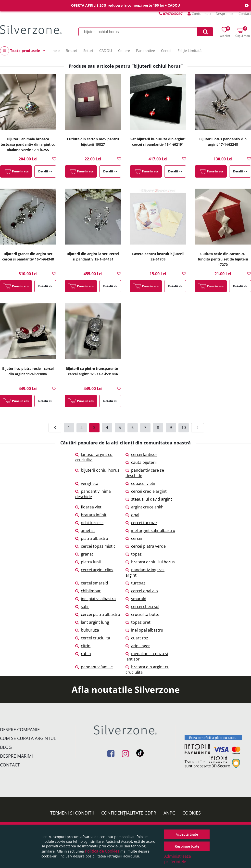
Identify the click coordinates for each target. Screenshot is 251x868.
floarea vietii (89, 507)
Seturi (88, 51)
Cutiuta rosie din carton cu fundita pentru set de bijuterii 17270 (223, 259)
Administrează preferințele (178, 859)
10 (184, 428)
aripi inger (138, 646)
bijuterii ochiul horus (97, 470)
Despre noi (225, 14)
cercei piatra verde (146, 546)
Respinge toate (187, 846)
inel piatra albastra (95, 599)
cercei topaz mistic (95, 546)
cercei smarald (92, 583)
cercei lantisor (141, 454)
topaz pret (138, 622)
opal (132, 515)
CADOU (106, 51)
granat (84, 554)
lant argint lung (92, 622)
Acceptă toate (187, 834)
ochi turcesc (89, 523)
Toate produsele (23, 51)
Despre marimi (16, 756)
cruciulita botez (143, 614)
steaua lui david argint (149, 499)
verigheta (87, 483)
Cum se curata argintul (28, 738)
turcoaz (135, 583)
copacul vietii (140, 483)
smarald (136, 599)
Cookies (192, 813)
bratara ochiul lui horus (150, 562)
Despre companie (20, 729)
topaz (134, 554)
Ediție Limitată (189, 51)
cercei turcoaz (141, 523)
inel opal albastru (144, 630)
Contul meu (199, 14)
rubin (83, 654)
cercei (134, 538)
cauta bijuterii (141, 462)
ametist (85, 531)
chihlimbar (88, 591)
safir (82, 607)
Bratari (71, 51)
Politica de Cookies (102, 851)
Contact (245, 14)
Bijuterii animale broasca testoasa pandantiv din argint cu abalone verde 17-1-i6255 (28, 144)
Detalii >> (45, 171)
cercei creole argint (146, 491)
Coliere (124, 51)
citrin (83, 646)
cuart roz (137, 638)
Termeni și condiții (72, 813)
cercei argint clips (94, 570)
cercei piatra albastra (98, 614)
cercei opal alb (142, 591)
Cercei (166, 51)
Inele (56, 51)
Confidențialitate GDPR (129, 813)
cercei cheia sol (142, 607)
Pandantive (145, 51)
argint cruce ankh (144, 507)
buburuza (87, 630)
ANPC (169, 813)
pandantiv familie (94, 667)
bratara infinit (91, 515)
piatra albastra (92, 538)
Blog (6, 747)
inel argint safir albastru (150, 531)
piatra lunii (88, 562)
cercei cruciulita (93, 638)
